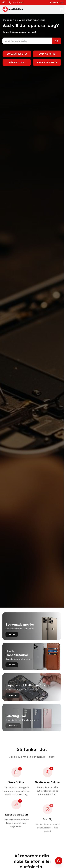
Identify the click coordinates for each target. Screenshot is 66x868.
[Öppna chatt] (59, 861)
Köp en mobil (17, 63)
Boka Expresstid (17, 54)
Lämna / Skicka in (56, 2)
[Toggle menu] (61, 9)
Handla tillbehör (47, 63)
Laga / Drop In (47, 54)
